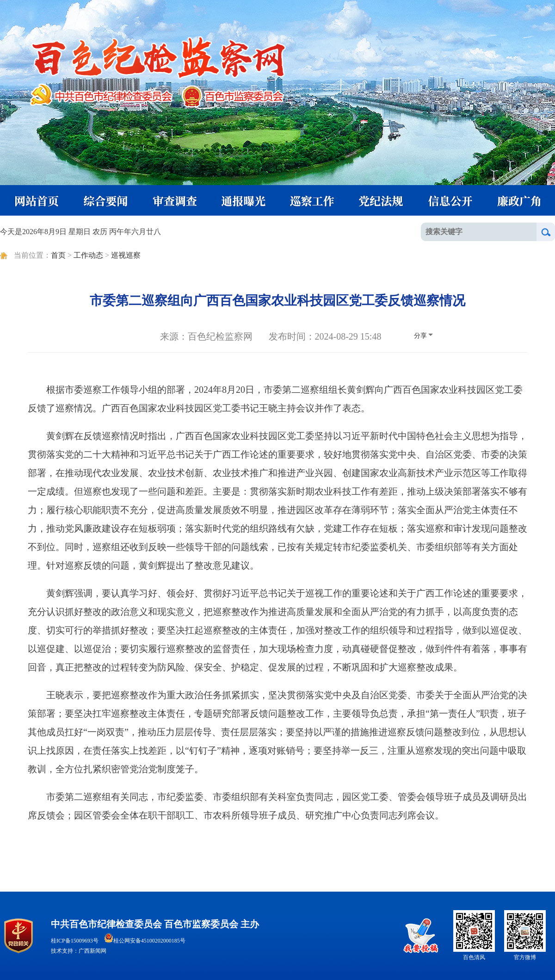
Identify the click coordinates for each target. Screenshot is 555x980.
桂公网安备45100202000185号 (145, 941)
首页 (58, 255)
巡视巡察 (126, 255)
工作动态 (88, 255)
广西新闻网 (92, 951)
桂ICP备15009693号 (75, 941)
